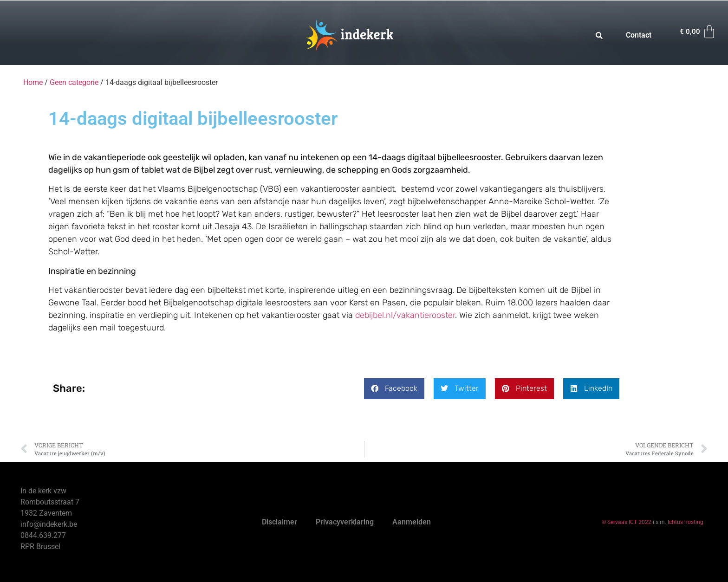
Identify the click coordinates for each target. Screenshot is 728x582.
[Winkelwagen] (698, 32)
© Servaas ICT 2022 (627, 522)
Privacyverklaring (345, 522)
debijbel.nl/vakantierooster (405, 315)
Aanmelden (412, 522)
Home (33, 82)
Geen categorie (74, 82)
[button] (394, 389)
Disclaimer (279, 522)
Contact (639, 35)
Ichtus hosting (686, 522)
